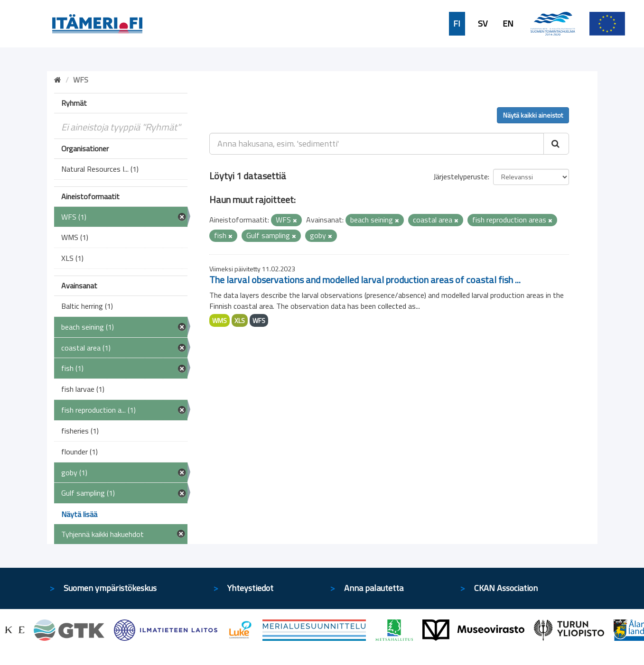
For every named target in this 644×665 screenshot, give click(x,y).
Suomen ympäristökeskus (110, 588)
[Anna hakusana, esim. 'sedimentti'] (377, 144)
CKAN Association (506, 588)
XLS (240, 320)
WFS (259, 320)
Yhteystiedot (250, 588)
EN (508, 24)
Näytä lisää (79, 514)
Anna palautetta (374, 588)
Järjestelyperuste (461, 176)
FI (457, 24)
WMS (219, 320)
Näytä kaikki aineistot (533, 115)
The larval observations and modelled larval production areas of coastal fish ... (365, 280)
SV (483, 24)
